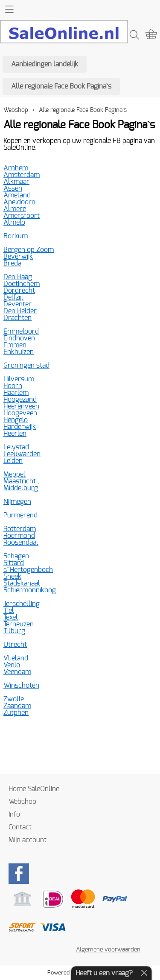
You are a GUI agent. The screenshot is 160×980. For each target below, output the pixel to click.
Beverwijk (18, 257)
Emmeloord (21, 331)
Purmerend (20, 515)
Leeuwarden (22, 454)
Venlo (12, 665)
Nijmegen (17, 502)
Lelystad (16, 447)
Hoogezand (20, 400)
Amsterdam (22, 175)
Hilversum (19, 379)
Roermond (19, 536)
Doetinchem (22, 284)
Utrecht (15, 645)
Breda (12, 263)
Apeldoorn (19, 202)
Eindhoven (19, 338)
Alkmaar (16, 182)
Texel (11, 617)
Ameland (17, 195)
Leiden (13, 461)
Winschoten (21, 686)
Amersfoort (22, 216)
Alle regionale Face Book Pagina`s (61, 86)
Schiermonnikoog (30, 590)
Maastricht (20, 481)
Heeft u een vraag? (104, 973)
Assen (13, 189)
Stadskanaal (22, 583)
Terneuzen (19, 624)
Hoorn (13, 386)
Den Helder (20, 311)
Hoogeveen (20, 413)
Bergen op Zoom (29, 250)
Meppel (15, 474)
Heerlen (15, 434)
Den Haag (18, 277)
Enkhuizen (19, 352)
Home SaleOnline (34, 789)
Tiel (9, 611)
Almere (15, 209)
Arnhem (16, 168)
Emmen (15, 345)
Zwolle (14, 699)
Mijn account (28, 840)
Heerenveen (21, 406)
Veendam (17, 672)
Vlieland (16, 658)
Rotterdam (20, 529)
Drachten (17, 318)
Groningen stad (26, 366)
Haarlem (16, 393)
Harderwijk (20, 427)
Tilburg (14, 631)
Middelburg (21, 488)
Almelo (14, 223)
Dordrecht (19, 291)
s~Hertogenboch (28, 570)
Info (14, 814)
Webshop (16, 110)
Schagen (16, 556)
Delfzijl (13, 297)
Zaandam (17, 706)
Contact (20, 827)
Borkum (16, 236)
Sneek (12, 577)
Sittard (14, 563)
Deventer (17, 304)
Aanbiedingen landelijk (45, 64)
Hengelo (16, 420)
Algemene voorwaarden (108, 950)
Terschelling (22, 604)
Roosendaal (21, 543)
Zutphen (16, 713)
